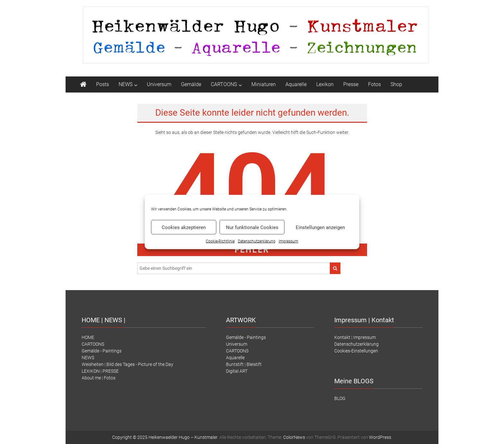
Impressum (288, 241)
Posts (103, 84)
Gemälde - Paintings (102, 351)
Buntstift (235, 364)
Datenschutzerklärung (356, 344)
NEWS (126, 84)
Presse (351, 84)
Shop (396, 84)
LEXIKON (91, 371)
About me (91, 378)
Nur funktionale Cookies (252, 227)
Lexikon (325, 84)
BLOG (340, 398)
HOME (88, 337)
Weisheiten (93, 364)
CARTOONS (224, 84)
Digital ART (237, 371)
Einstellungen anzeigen (320, 227)
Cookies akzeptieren (184, 227)
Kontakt (342, 337)
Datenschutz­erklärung (257, 241)
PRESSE (111, 371)
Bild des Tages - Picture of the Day (140, 364)
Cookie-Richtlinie (220, 241)
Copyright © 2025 (130, 437)
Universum (159, 84)
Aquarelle (296, 84)
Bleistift (254, 364)
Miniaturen (264, 84)
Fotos (374, 84)
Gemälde (191, 84)
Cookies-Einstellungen (356, 351)
